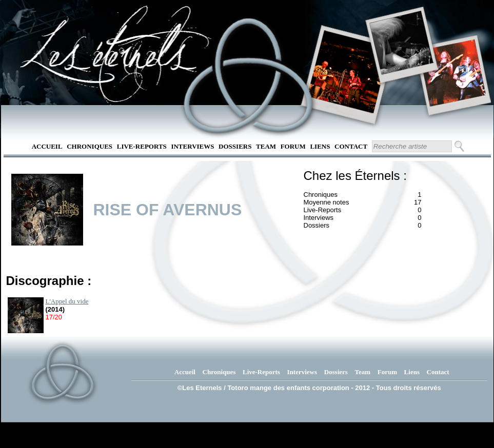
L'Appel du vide (67, 301)
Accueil (47, 146)
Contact (351, 146)
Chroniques (90, 146)
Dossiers (235, 146)
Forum (293, 146)
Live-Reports (142, 146)
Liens (320, 146)
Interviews (192, 146)
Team (266, 146)
